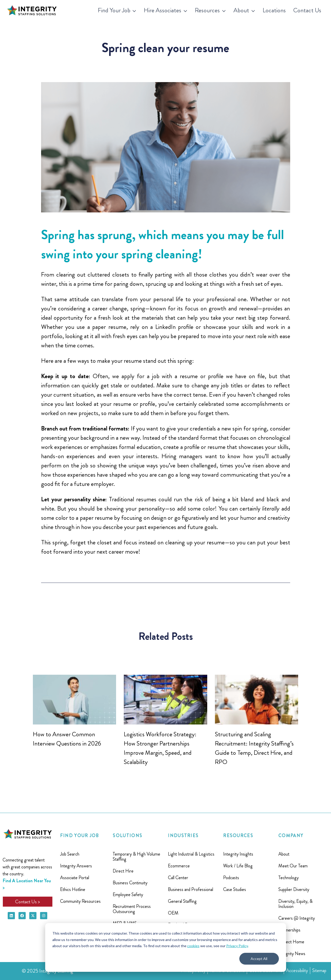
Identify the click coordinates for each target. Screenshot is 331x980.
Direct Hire (123, 871)
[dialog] (166, 947)
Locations (274, 10)
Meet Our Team (293, 866)
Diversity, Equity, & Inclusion (295, 904)
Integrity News (292, 954)
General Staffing (182, 901)
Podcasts (231, 878)
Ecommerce (179, 866)
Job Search (70, 854)
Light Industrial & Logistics (191, 854)
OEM (173, 913)
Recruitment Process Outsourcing (132, 909)
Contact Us (307, 10)
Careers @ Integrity (297, 918)
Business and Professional (191, 889)
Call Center (178, 878)
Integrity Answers (76, 866)
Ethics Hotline (73, 889)
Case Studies (235, 889)
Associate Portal (75, 878)
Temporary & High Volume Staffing (136, 857)
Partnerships (289, 930)
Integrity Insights (238, 854)
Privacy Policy (237, 946)
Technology (289, 878)
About (284, 854)
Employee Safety (128, 895)
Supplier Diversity (294, 889)
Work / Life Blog (238, 866)
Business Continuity (130, 883)
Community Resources (80, 901)
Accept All (259, 959)
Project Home (291, 942)
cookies (193, 946)
